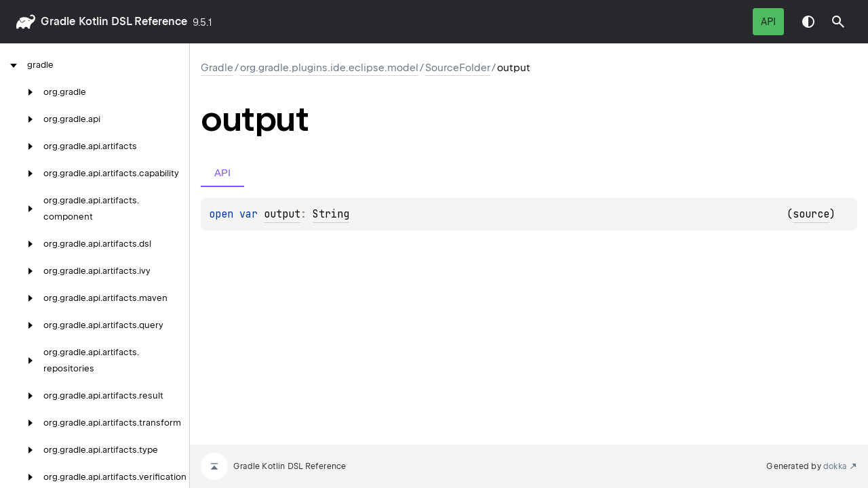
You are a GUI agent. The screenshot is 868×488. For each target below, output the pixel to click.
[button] (838, 22)
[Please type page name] (838, 22)
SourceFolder (458, 68)
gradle (58, 21)
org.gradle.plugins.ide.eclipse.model (329, 68)
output (282, 214)
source (811, 214)
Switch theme (808, 22)
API (768, 22)
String (331, 214)
